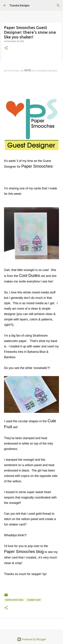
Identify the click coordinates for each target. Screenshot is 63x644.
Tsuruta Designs (19, 5)
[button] (6, 48)
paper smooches (14, 600)
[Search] (58, 5)
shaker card (34, 600)
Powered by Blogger (32, 639)
